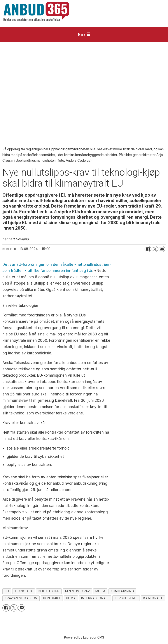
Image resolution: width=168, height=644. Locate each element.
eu (7, 591)
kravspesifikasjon (21, 598)
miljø (100, 591)
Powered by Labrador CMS (84, 637)
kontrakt (52, 598)
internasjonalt (95, 598)
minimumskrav (78, 591)
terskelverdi (126, 598)
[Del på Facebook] (148, 249)
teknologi (24, 591)
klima (71, 598)
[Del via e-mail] (162, 249)
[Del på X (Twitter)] (155, 249)
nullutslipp (49, 591)
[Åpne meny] (84, 34)
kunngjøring (122, 591)
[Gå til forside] (36, 12)
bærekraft (153, 598)
